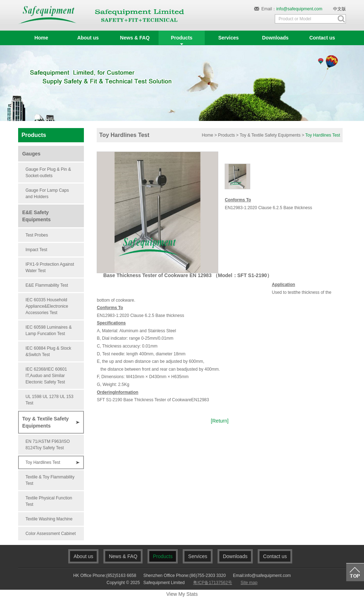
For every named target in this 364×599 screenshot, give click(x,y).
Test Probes (37, 235)
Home (208, 135)
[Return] (220, 421)
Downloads (235, 556)
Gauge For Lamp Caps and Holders (47, 194)
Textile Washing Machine (49, 519)
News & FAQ (123, 556)
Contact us (275, 556)
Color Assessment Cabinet (51, 534)
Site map (249, 583)
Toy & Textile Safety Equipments (45, 422)
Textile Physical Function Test (49, 501)
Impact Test (36, 250)
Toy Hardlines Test (43, 462)
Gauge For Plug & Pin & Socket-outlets (48, 173)
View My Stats (182, 594)
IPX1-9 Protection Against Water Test (50, 267)
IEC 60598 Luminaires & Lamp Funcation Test (49, 330)
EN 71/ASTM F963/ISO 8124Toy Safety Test (48, 445)
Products (226, 135)
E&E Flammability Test (47, 285)
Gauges (31, 154)
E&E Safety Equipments (36, 216)
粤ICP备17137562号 (212, 583)
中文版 (339, 9)
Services (198, 556)
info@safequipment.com (299, 9)
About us (83, 556)
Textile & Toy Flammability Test (50, 480)
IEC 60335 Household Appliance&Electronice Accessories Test (47, 306)
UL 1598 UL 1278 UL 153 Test (50, 400)
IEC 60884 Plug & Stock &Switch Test (49, 351)
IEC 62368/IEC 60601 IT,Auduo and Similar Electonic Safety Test (46, 376)
